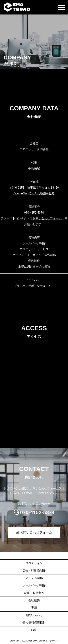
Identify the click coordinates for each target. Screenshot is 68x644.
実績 (34, 608)
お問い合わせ (34, 615)
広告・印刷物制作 (34, 571)
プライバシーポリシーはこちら (34, 286)
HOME (34, 630)
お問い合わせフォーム (47, 218)
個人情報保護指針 (34, 623)
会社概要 (34, 600)
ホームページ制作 (34, 585)
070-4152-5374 (34, 512)
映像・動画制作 (34, 593)
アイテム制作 (34, 578)
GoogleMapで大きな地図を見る (34, 193)
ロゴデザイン (34, 563)
